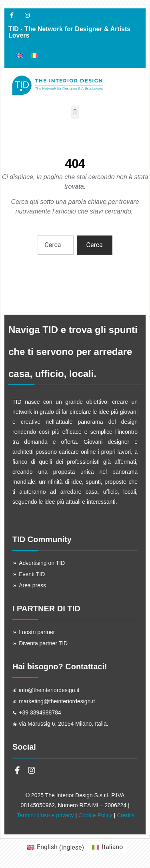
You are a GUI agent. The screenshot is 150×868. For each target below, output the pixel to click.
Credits (126, 815)
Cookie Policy (95, 815)
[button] (75, 112)
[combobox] (55, 245)
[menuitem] (19, 55)
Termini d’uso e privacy (45, 815)
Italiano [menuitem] (113, 847)
